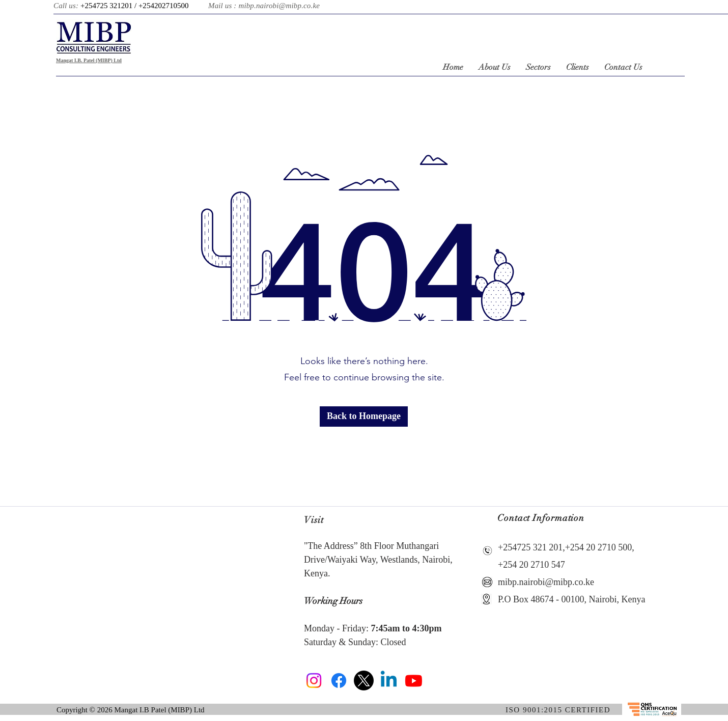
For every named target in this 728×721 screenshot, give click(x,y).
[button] (364, 417)
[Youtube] (414, 681)
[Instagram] (314, 681)
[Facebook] (339, 681)
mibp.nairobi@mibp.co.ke (279, 6)
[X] (364, 681)
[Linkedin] (389, 681)
